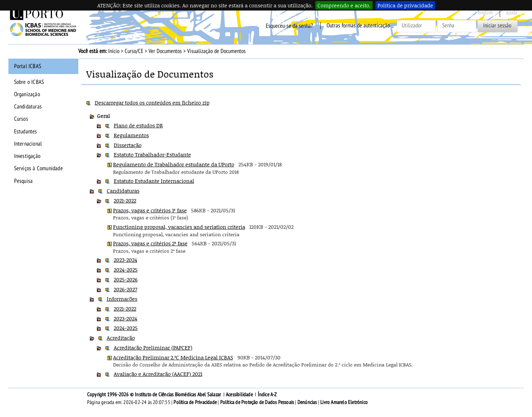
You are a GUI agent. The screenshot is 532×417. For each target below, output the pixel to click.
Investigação (27, 156)
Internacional (28, 144)
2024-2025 (126, 270)
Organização (27, 94)
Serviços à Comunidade (38, 168)
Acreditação (121, 338)
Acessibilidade (239, 395)
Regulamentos (131, 135)
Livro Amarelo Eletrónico (344, 402)
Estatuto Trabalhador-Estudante (152, 154)
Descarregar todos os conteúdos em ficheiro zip (152, 102)
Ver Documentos (165, 51)
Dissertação (128, 145)
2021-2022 (125, 200)
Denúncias (307, 402)
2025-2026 (126, 279)
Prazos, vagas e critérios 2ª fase (150, 243)
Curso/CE (134, 51)
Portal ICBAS (28, 66)
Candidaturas (28, 107)
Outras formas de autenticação (358, 26)
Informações (122, 299)
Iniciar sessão (497, 26)
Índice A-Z (267, 395)
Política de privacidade (405, 5)
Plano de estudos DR (138, 125)
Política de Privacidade (195, 402)
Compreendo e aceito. (344, 5)
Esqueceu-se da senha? (289, 26)
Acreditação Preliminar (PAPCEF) (153, 347)
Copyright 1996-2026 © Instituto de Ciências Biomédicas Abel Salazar (155, 395)
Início (114, 51)
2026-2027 (126, 289)
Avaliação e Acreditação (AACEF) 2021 (158, 374)
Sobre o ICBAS (29, 82)
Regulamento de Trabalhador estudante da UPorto (174, 164)
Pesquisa (24, 181)
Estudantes (26, 132)
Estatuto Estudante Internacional (154, 181)
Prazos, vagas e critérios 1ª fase (150, 210)
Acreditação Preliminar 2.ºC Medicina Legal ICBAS (173, 357)
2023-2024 (126, 260)
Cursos (21, 119)
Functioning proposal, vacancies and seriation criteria (179, 227)
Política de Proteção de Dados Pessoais (257, 402)
